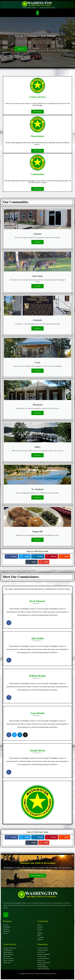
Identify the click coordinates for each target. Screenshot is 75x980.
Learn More (37, 242)
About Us (21, 49)
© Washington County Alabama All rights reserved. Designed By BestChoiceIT (37, 974)
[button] (38, 13)
